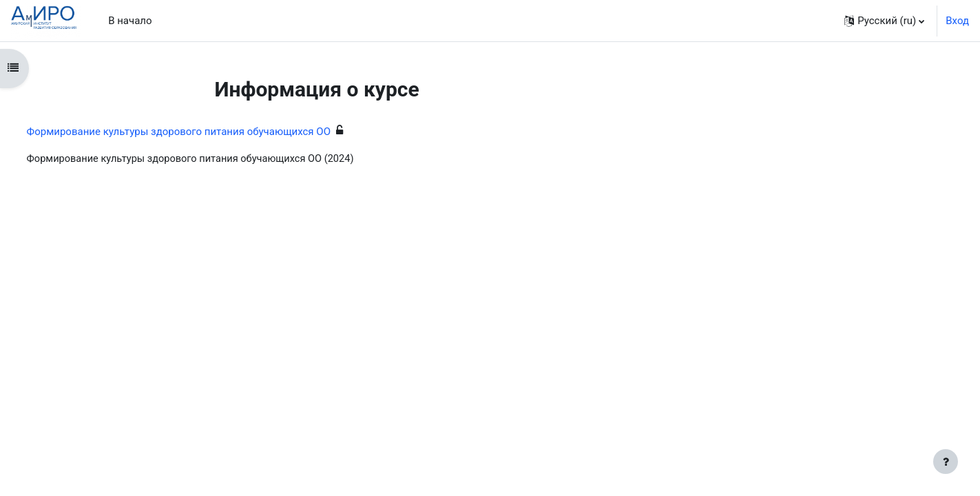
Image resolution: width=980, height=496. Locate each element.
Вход (957, 21)
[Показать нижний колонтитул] (946, 462)
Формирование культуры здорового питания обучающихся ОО (204, 132)
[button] (884, 21)
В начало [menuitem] (130, 21)
